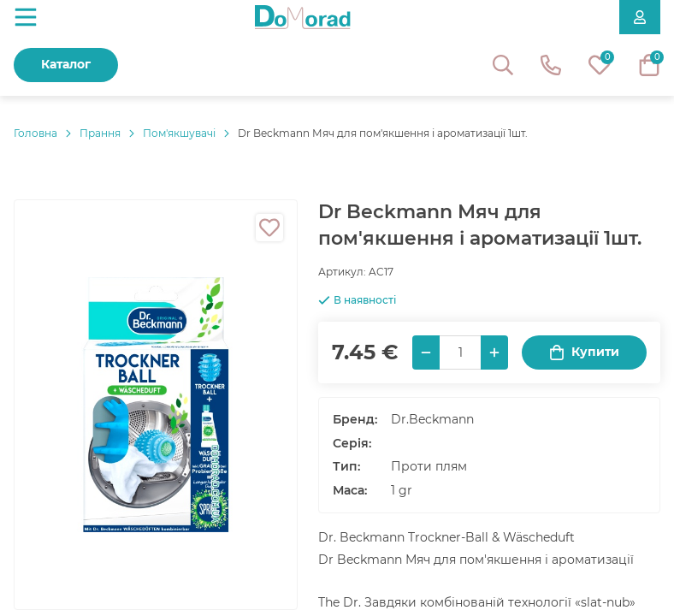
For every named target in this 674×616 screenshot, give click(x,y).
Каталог (66, 64)
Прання (100, 133)
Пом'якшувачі (179, 133)
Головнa (35, 133)
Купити (584, 352)
